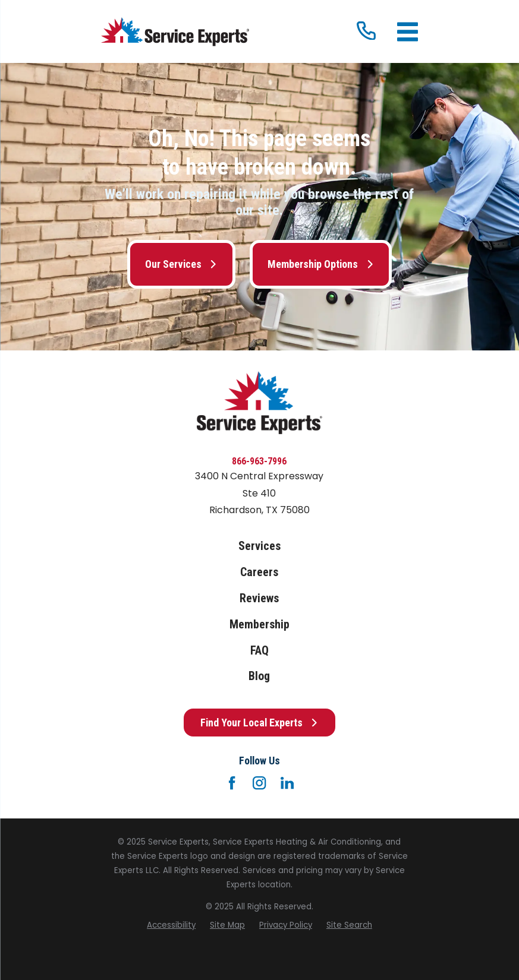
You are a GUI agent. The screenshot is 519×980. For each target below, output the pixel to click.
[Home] (175, 32)
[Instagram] (259, 783)
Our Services (181, 264)
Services (259, 546)
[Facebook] (232, 783)
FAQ (259, 651)
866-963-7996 (259, 461)
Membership (259, 625)
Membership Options (321, 264)
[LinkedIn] (287, 783)
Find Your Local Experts (259, 723)
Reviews (259, 598)
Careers (259, 572)
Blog (259, 676)
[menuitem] (171, 925)
